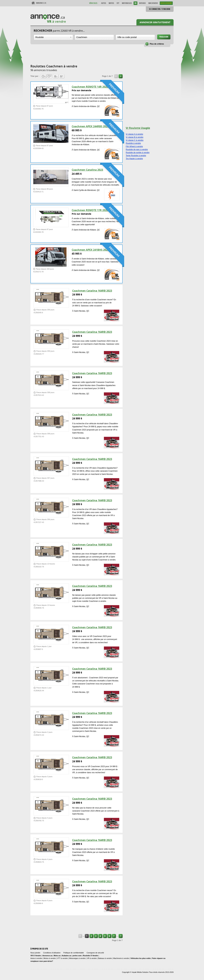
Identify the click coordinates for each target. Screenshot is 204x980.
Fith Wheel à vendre (134, 146)
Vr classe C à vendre (135, 140)
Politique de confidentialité (74, 953)
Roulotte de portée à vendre (138, 153)
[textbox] (94, 37)
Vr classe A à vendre (134, 134)
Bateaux (142, 3)
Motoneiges (127, 3)
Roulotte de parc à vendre (137, 149)
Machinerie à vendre (121, 958)
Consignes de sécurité (95, 953)
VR (135, 3)
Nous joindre (35, 953)
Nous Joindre (166, 3)
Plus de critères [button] (157, 44)
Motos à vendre (50, 958)
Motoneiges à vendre (78, 958)
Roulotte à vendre (133, 143)
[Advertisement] (88, 56)
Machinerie (153, 3)
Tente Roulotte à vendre (136, 156)
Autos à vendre (36, 958)
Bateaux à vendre (105, 958)
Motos (111, 3)
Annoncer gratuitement (155, 22)
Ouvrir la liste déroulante (71, 37)
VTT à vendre (62, 958)
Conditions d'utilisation (52, 953)
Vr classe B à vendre (135, 137)
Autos (104, 3)
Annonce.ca (41, 3)
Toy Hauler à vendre (134, 159)
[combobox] (53, 37)
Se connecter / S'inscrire (160, 9)
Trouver (164, 37)
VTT (118, 3)
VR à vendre (92, 958)
